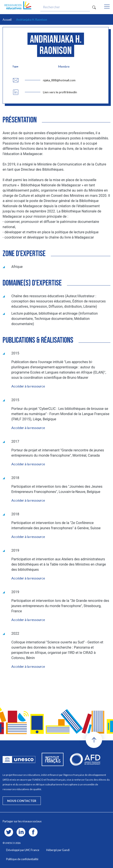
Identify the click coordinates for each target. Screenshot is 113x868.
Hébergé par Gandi (58, 850)
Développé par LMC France (23, 850)
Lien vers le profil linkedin (60, 92)
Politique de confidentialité (22, 859)
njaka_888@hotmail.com (59, 80)
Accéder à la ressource (28, 386)
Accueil (7, 20)
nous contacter (22, 801)
